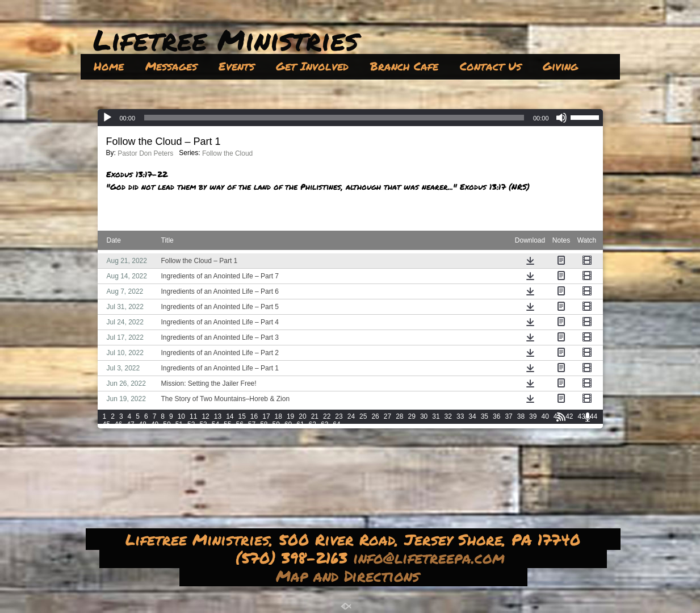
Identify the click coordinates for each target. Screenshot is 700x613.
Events (236, 66)
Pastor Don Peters (145, 153)
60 (288, 424)
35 (485, 416)
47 (130, 424)
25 (363, 416)
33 (460, 416)
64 (336, 424)
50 (167, 424)
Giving (560, 66)
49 (155, 424)
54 (215, 424)
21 (315, 416)
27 (387, 416)
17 (266, 416)
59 (276, 424)
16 (254, 416)
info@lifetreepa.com (432, 557)
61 (300, 424)
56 (239, 424)
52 (191, 424)
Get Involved (312, 66)
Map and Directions (351, 576)
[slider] (334, 118)
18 (278, 416)
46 (118, 424)
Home (109, 66)
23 (339, 416)
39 (533, 416)
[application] (350, 118)
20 (302, 416)
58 (264, 424)
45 (106, 424)
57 (252, 424)
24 (351, 416)
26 (375, 416)
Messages (171, 66)
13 (218, 416)
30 (424, 416)
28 (399, 416)
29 (412, 416)
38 (521, 416)
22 (327, 416)
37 (508, 416)
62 (313, 424)
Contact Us (491, 66)
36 (496, 416)
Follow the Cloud (227, 153)
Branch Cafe (404, 66)
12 (205, 416)
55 (227, 424)
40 (545, 416)
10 (181, 416)
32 (448, 416)
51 (179, 424)
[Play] (107, 118)
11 (193, 416)
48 (143, 424)
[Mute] (561, 118)
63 (324, 424)
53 (203, 424)
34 (472, 416)
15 (242, 416)
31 (436, 416)
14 (230, 416)
